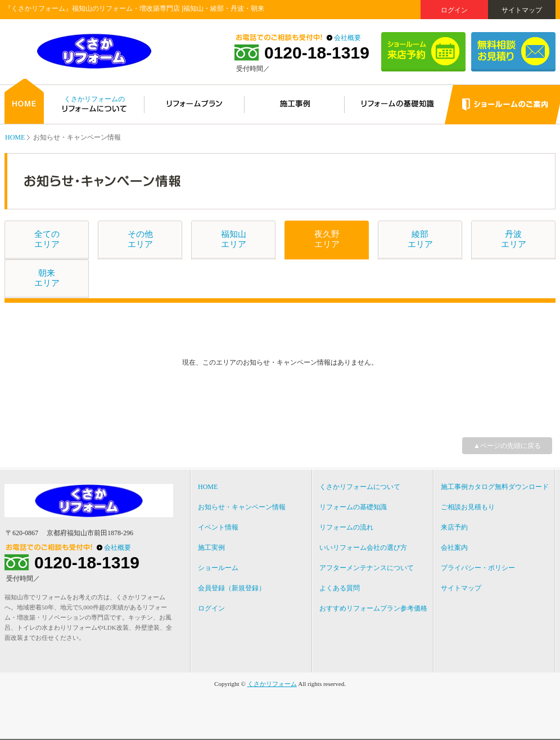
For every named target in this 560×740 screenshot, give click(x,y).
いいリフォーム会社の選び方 (363, 548)
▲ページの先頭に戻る (507, 446)
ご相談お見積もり (468, 507)
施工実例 (211, 548)
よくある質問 (340, 588)
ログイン (454, 10)
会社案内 (454, 548)
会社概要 (347, 38)
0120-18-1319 (317, 53)
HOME (15, 137)
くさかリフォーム (272, 684)
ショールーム (218, 568)
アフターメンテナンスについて (367, 568)
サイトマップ (522, 10)
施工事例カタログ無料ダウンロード (495, 487)
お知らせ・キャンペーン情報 (242, 507)
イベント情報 (218, 527)
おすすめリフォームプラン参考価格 (373, 608)
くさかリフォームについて (360, 487)
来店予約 (454, 527)
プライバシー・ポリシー (478, 568)
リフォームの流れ (346, 527)
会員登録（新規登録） (232, 588)
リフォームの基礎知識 (353, 507)
